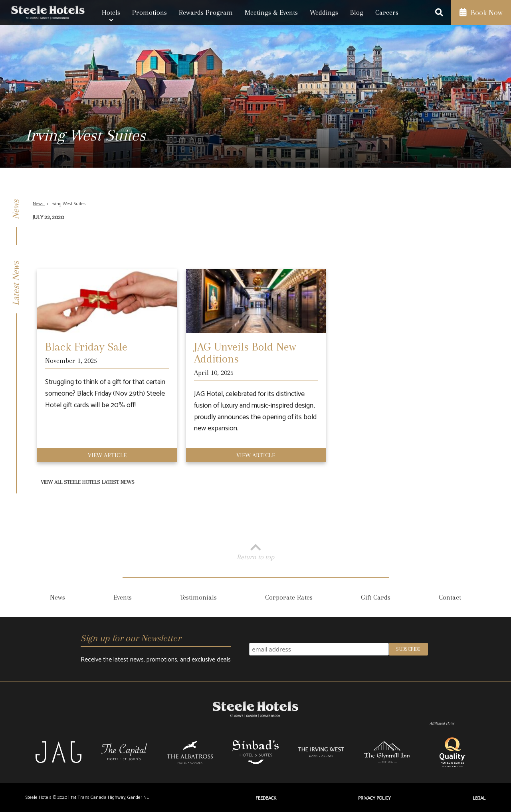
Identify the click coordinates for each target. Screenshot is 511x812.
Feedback (266, 798)
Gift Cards (376, 597)
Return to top (255, 551)
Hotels (111, 12)
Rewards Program (206, 12)
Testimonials (198, 597)
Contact (450, 597)
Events (123, 597)
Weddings (324, 12)
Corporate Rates (289, 597)
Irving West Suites (68, 204)
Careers (387, 12)
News (39, 204)
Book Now (481, 13)
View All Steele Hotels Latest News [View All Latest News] (88, 482)
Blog (357, 12)
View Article (107, 455)
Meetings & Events (271, 12)
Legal (479, 798)
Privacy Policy (374, 798)
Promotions (150, 12)
